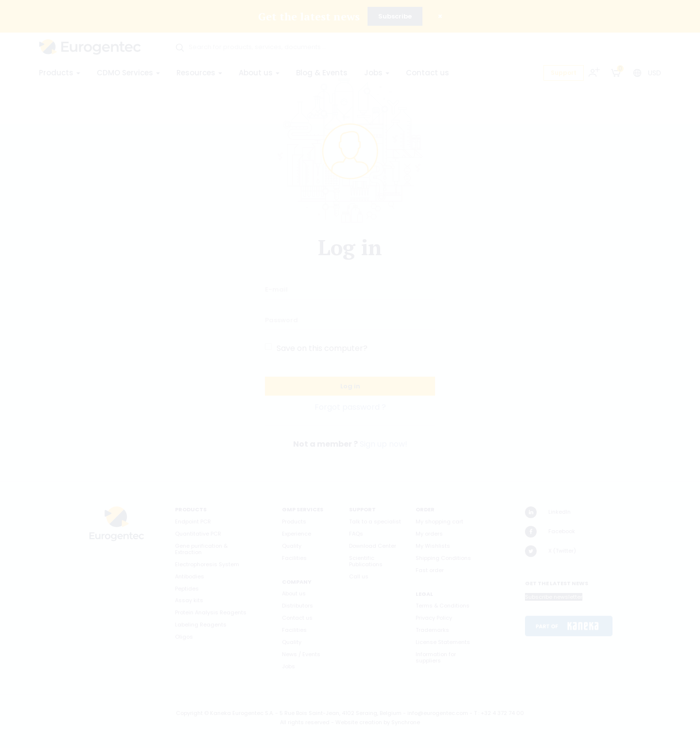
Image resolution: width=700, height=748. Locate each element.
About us (259, 73)
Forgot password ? (350, 407)
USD (655, 73)
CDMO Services (128, 73)
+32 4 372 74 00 (502, 713)
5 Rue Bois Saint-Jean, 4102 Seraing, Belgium (341, 713)
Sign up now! (384, 444)
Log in (350, 386)
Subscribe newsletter (554, 597)
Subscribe (395, 16)
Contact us (428, 73)
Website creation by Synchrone (378, 722)
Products (60, 73)
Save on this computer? (322, 348)
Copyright (189, 713)
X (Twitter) (551, 551)
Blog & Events (322, 73)
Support (564, 73)
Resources (199, 73)
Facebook (550, 532)
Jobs (377, 73)
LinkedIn (548, 512)
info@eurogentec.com (438, 713)
